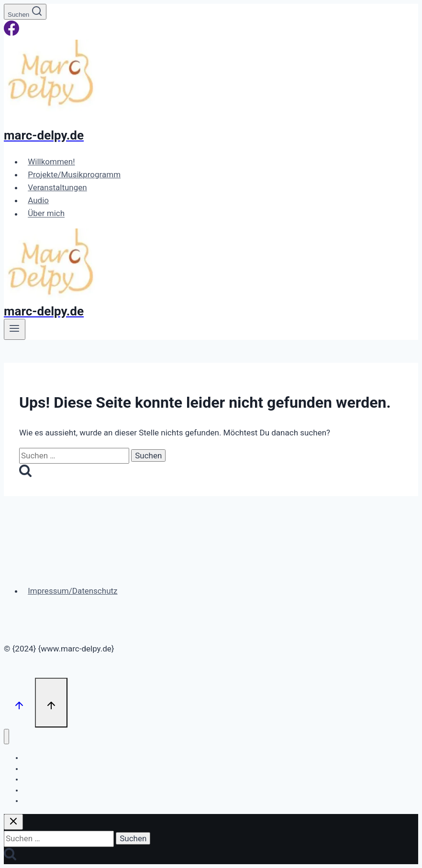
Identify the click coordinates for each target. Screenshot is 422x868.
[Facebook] (11, 33)
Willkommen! (51, 162)
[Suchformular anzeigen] (25, 12)
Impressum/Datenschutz (72, 591)
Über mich (46, 214)
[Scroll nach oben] (19, 703)
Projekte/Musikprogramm (74, 174)
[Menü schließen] (6, 737)
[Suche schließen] (13, 822)
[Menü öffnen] (15, 329)
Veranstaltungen (57, 187)
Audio (38, 200)
